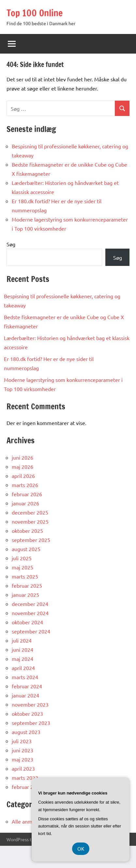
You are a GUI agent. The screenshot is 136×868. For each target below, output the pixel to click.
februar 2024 (27, 686)
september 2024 (31, 631)
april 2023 (23, 768)
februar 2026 (27, 494)
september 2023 (31, 723)
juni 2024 (23, 649)
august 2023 (26, 732)
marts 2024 (25, 677)
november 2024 (30, 613)
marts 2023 (25, 778)
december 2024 (30, 604)
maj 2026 (23, 467)
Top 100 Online (35, 13)
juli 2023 (22, 741)
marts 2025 (25, 576)
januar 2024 (25, 695)
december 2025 (30, 512)
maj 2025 (23, 567)
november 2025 (30, 521)
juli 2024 (22, 640)
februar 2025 (27, 585)
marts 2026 (25, 485)
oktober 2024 (27, 622)
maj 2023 (23, 759)
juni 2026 (23, 457)
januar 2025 (25, 595)
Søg (11, 244)
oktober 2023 (27, 713)
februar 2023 (27, 787)
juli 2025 (22, 558)
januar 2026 (25, 503)
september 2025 (31, 540)
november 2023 (30, 704)
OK (81, 849)
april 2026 (23, 476)
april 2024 (23, 668)
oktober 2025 (27, 531)
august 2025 (26, 549)
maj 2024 (23, 659)
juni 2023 (23, 750)
